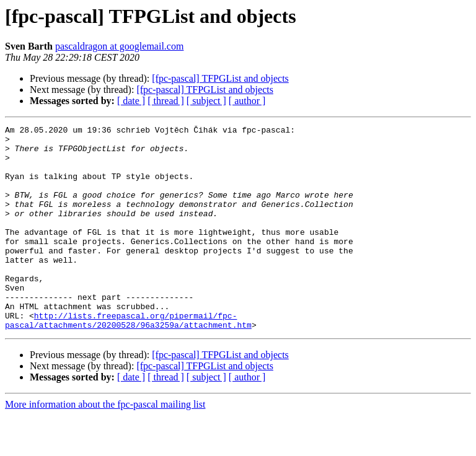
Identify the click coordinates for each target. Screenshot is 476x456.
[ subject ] (206, 101)
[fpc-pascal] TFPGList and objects (220, 78)
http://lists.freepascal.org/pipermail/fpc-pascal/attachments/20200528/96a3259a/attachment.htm (128, 360)
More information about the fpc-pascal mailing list (105, 445)
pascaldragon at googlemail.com (119, 46)
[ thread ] (166, 101)
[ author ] (247, 101)
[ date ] (131, 101)
